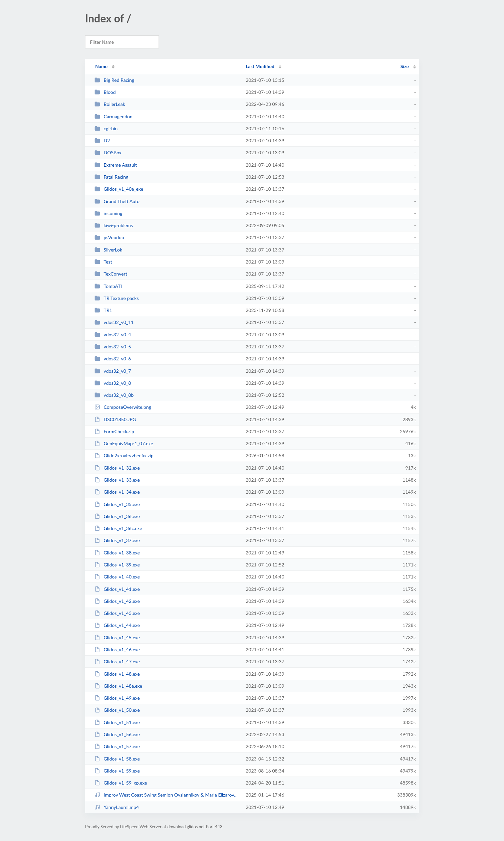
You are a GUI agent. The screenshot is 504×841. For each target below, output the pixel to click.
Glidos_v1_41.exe (117, 589)
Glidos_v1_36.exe (117, 516)
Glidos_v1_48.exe (117, 674)
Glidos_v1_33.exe (117, 480)
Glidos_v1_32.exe (117, 468)
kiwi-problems (114, 225)
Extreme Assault (116, 165)
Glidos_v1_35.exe (117, 504)
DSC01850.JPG (115, 419)
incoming (108, 213)
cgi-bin (106, 128)
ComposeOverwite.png (123, 407)
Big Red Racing (114, 80)
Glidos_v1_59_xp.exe (121, 783)
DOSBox (108, 152)
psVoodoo (109, 237)
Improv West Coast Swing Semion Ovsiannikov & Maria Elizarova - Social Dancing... (167, 795)
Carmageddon (113, 116)
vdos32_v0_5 (113, 347)
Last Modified (260, 66)
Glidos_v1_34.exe (117, 492)
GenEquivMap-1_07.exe (124, 443)
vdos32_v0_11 (114, 322)
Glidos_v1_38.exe (117, 553)
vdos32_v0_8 (113, 383)
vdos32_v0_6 (113, 359)
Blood (105, 92)
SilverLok (108, 250)
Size (405, 66)
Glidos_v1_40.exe (117, 577)
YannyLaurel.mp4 (117, 807)
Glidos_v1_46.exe (117, 649)
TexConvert (111, 274)
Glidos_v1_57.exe (117, 746)
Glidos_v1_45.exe (117, 637)
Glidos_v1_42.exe (117, 601)
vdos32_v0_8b (114, 395)
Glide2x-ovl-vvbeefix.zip (124, 455)
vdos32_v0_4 (113, 334)
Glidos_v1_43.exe (117, 613)
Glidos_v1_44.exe (117, 625)
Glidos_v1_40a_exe (119, 189)
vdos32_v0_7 (113, 371)
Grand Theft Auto (117, 201)
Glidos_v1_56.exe (117, 734)
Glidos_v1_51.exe (117, 722)
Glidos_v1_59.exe (117, 771)
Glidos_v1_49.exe (117, 698)
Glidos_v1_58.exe (117, 759)
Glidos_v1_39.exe (117, 565)
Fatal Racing (111, 177)
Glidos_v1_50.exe (117, 710)
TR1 (103, 310)
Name (101, 66)
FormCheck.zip (114, 431)
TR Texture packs (116, 298)
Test (103, 262)
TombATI (108, 286)
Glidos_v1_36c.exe (118, 528)
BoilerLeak (110, 104)
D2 (102, 140)
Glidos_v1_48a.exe (118, 686)
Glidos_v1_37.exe (117, 540)
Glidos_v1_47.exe (117, 661)
